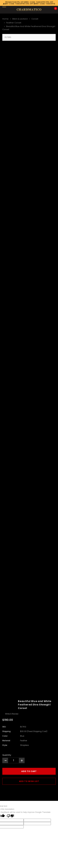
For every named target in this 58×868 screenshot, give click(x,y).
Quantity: (7, 755)
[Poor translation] (10, 816)
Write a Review (12, 714)
